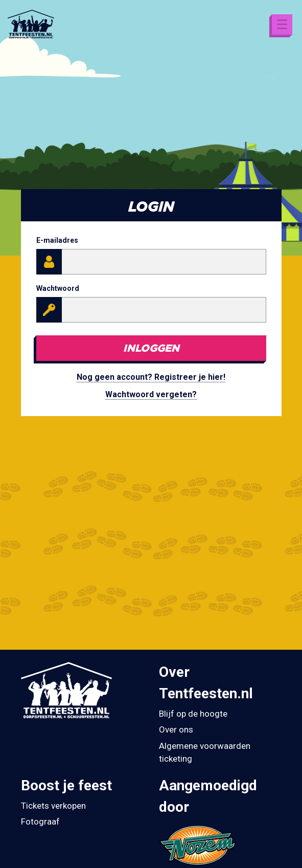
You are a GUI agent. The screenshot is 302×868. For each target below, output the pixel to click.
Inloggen (151, 348)
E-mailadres (57, 240)
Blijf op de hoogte (193, 714)
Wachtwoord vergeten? (151, 394)
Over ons (176, 729)
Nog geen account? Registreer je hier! (151, 377)
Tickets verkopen (53, 806)
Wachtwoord (58, 288)
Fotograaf (40, 821)
